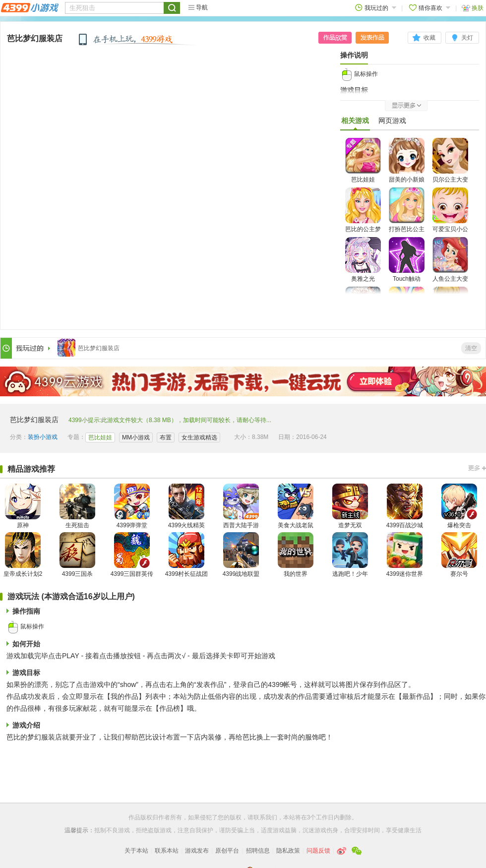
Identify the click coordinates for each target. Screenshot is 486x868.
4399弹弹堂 (132, 506)
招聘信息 (258, 851)
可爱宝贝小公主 (450, 216)
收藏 (429, 38)
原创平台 (227, 851)
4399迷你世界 (405, 555)
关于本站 (136, 851)
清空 (471, 348)
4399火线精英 (187, 506)
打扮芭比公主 (407, 210)
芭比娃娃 (363, 160)
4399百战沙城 (405, 506)
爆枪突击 (459, 506)
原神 (23, 506)
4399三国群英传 (132, 555)
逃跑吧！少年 (350, 555)
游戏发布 (197, 851)
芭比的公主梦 (363, 210)
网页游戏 (392, 121)
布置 (166, 437)
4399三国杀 (77, 555)
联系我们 (265, 817)
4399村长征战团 (187, 555)
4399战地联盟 (241, 555)
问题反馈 (318, 851)
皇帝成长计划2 (23, 555)
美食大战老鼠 (296, 506)
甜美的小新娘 (407, 160)
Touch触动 (407, 260)
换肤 (473, 8)
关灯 (467, 38)
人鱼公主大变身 (450, 266)
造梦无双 (350, 506)
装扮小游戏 (43, 437)
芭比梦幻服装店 (35, 38)
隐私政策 (288, 851)
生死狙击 (77, 506)
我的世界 (296, 555)
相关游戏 (355, 123)
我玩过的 (376, 8)
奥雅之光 (363, 260)
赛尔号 (459, 555)
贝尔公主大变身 (450, 166)
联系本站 (167, 851)
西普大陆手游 (241, 506)
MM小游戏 (136, 437)
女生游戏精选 (199, 437)
